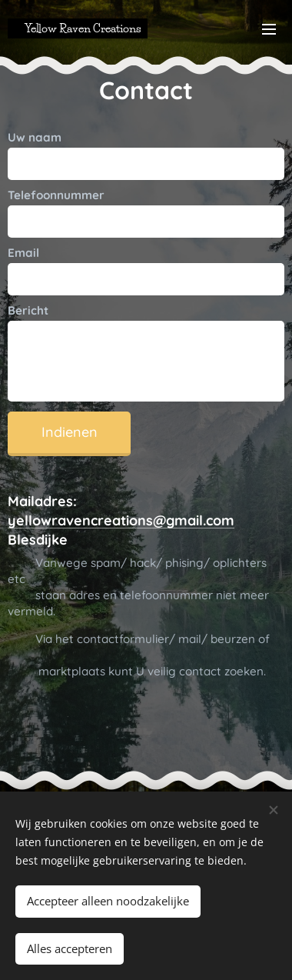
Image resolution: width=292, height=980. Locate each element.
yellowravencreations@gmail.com (121, 520)
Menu (269, 29)
